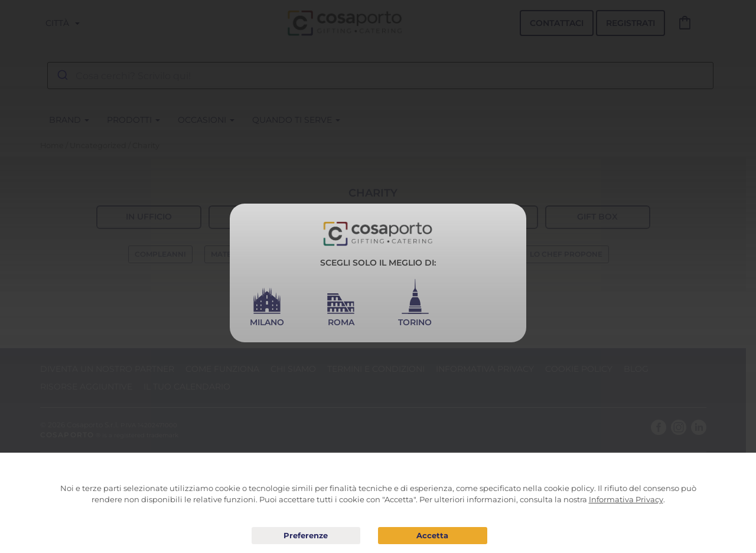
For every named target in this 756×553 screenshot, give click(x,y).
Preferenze (306, 536)
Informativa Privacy (626, 499)
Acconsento (433, 536)
